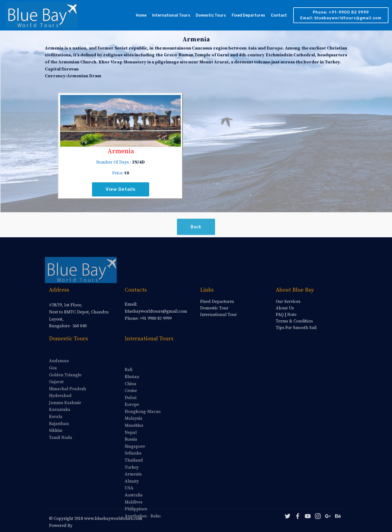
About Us (285, 308)
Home (141, 15)
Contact (279, 15)
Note (292, 315)
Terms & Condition (294, 321)
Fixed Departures (248, 15)
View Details (121, 189)
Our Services (288, 302)
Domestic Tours (211, 15)
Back (196, 233)
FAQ (280, 315)
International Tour (218, 315)
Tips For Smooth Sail (296, 328)
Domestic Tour (214, 308)
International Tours (171, 15)
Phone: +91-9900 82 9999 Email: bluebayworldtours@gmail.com (341, 15)
